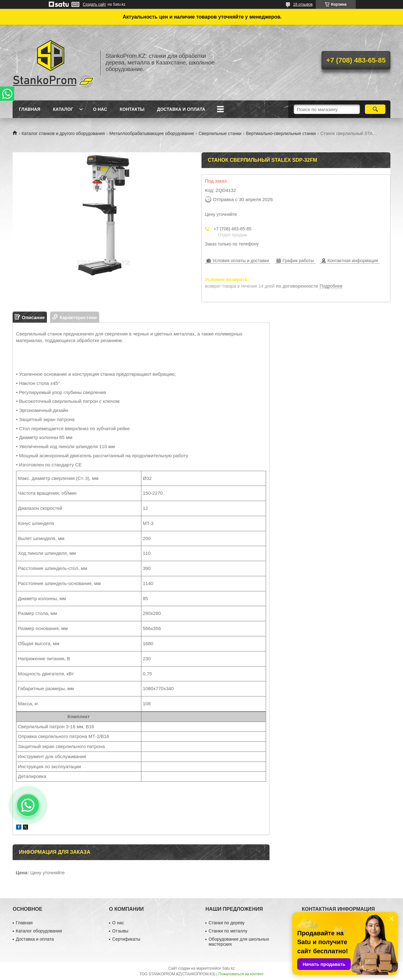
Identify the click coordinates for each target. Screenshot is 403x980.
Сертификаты (126, 939)
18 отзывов (303, 4)
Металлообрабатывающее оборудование (152, 133)
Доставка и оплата (181, 109)
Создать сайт (94, 4)
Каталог (63, 109)
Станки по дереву (227, 923)
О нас (100, 109)
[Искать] (375, 109)
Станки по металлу (228, 931)
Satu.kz (228, 968)
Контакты (132, 109)
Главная (30, 109)
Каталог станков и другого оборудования (63, 133)
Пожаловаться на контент (241, 974)
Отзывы (120, 931)
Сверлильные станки (220, 133)
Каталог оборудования (39, 931)
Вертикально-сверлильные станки (281, 133)
